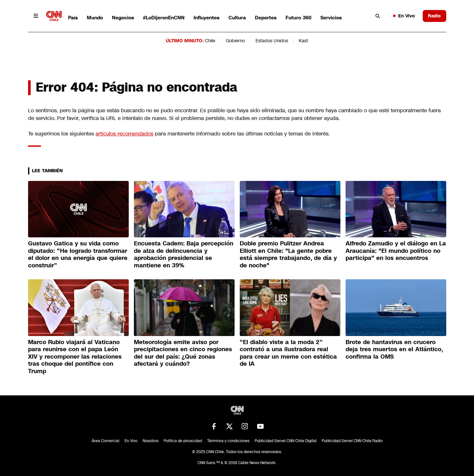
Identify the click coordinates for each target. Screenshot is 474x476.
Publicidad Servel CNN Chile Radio (352, 441)
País (73, 18)
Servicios (331, 18)
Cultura (237, 18)
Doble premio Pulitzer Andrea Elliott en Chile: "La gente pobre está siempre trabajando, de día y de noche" (288, 254)
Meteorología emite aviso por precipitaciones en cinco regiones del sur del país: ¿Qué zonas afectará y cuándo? (183, 353)
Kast (303, 41)
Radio (434, 16)
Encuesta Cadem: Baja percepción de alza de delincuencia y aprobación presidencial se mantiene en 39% (184, 254)
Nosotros (151, 441)
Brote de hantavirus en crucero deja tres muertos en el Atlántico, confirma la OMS (394, 349)
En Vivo (404, 16)
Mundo (95, 18)
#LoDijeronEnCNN (164, 18)
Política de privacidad (183, 441)
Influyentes (207, 18)
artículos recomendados (124, 134)
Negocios (123, 18)
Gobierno (235, 41)
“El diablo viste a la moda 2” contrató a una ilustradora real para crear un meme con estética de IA (288, 353)
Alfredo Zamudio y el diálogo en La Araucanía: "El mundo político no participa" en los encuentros (396, 251)
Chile (210, 41)
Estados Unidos (272, 41)
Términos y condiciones (228, 441)
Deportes (266, 18)
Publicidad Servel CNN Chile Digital (286, 441)
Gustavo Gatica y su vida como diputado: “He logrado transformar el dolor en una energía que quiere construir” (78, 254)
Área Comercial (106, 441)
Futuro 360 (298, 18)
